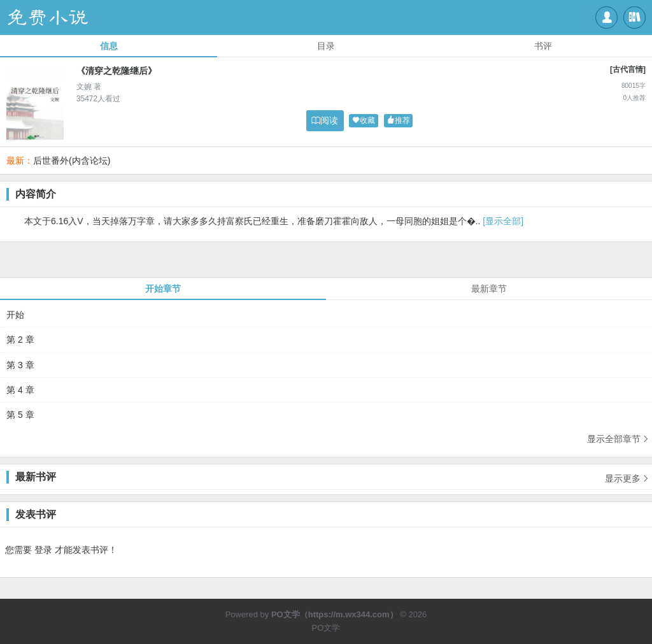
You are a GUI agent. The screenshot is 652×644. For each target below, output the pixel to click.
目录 (326, 46)
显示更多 (627, 474)
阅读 (325, 120)
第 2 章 (20, 340)
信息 (109, 46)
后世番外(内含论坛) (72, 161)
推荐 (399, 121)
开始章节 (163, 289)
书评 (543, 46)
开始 (15, 315)
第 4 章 (20, 390)
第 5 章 (20, 415)
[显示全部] (503, 221)
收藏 (364, 121)
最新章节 (489, 289)
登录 (43, 550)
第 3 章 (20, 365)
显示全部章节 (618, 439)
